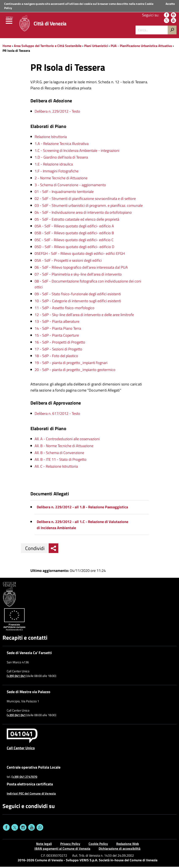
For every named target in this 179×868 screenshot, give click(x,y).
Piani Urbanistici (96, 47)
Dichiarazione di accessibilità (120, 850)
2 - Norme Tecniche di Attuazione (61, 179)
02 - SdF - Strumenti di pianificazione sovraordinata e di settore (85, 200)
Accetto (170, 4)
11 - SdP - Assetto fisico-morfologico (65, 309)
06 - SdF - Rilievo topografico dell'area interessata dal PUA (81, 269)
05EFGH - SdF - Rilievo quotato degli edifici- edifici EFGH (80, 255)
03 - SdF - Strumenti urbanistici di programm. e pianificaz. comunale (89, 207)
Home (7, 47)
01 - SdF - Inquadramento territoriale (64, 193)
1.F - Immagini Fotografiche (57, 172)
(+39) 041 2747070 (24, 778)
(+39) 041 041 (16, 677)
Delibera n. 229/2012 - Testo (57, 113)
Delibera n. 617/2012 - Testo (57, 415)
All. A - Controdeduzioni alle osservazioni (67, 440)
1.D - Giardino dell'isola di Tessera (61, 158)
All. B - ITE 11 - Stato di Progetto (61, 461)
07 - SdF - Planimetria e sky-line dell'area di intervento (78, 275)
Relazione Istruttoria (51, 138)
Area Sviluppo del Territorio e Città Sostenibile (48, 47)
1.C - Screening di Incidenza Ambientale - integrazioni (77, 152)
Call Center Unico (21, 749)
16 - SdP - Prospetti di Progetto (60, 343)
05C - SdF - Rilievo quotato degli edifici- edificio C (74, 241)
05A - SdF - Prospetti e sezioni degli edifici (68, 262)
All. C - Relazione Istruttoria (56, 468)
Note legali (44, 845)
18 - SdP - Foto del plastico (56, 357)
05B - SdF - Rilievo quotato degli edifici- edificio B (74, 234)
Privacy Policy (70, 845)
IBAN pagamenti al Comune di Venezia (62, 850)
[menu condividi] (54, 549)
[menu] (9, 23)
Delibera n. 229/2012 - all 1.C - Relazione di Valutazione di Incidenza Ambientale (82, 526)
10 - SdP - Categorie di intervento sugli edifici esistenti (78, 302)
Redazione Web (128, 845)
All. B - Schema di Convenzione (59, 454)
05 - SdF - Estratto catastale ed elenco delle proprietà (77, 220)
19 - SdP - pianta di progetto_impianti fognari (71, 364)
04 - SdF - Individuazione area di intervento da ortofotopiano (83, 214)
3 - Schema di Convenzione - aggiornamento (70, 186)
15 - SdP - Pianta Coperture (57, 336)
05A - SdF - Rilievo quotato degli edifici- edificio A (74, 227)
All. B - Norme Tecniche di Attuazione (64, 447)
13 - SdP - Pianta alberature (57, 323)
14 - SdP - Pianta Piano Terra (58, 330)
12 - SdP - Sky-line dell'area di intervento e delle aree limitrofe (84, 316)
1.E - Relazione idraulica (54, 165)
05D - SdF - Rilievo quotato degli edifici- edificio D (74, 248)
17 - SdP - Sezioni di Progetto (58, 350)
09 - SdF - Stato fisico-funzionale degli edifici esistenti (78, 295)
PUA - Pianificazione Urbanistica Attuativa (141, 47)
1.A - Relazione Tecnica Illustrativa (62, 145)
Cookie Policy (98, 845)
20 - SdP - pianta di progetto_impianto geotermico (75, 371)
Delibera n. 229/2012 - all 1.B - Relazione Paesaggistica (82, 508)
